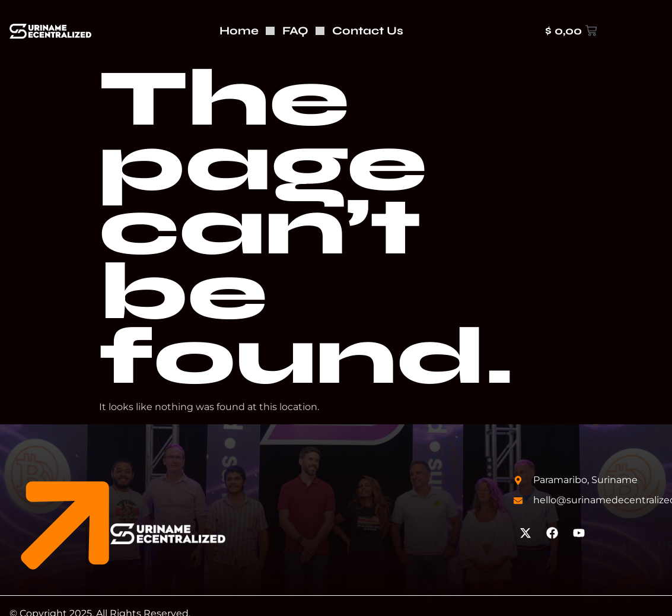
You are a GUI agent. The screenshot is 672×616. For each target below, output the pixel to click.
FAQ (295, 31)
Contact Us (368, 31)
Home (239, 31)
